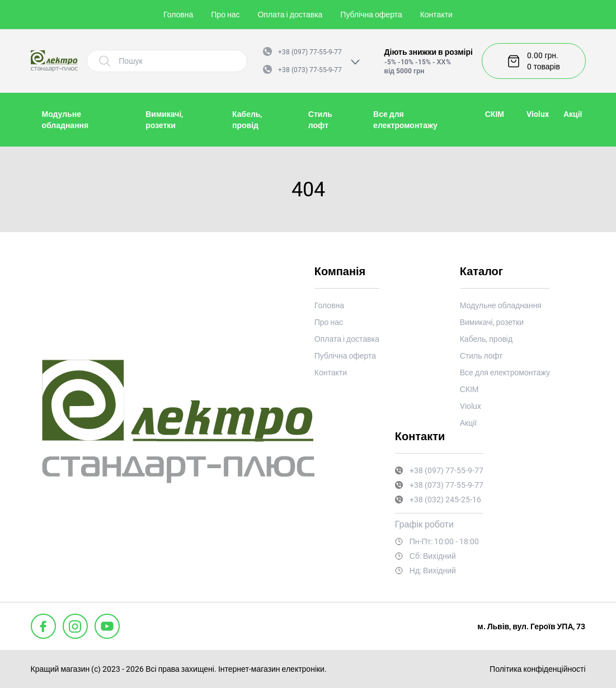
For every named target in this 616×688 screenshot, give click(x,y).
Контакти (436, 15)
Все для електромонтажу (505, 373)
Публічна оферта (371, 15)
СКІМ (495, 114)
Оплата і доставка (290, 15)
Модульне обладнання (501, 305)
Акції (573, 114)
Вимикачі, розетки (492, 322)
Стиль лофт (481, 356)
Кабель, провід (486, 339)
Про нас (225, 15)
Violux (538, 114)
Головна (178, 15)
